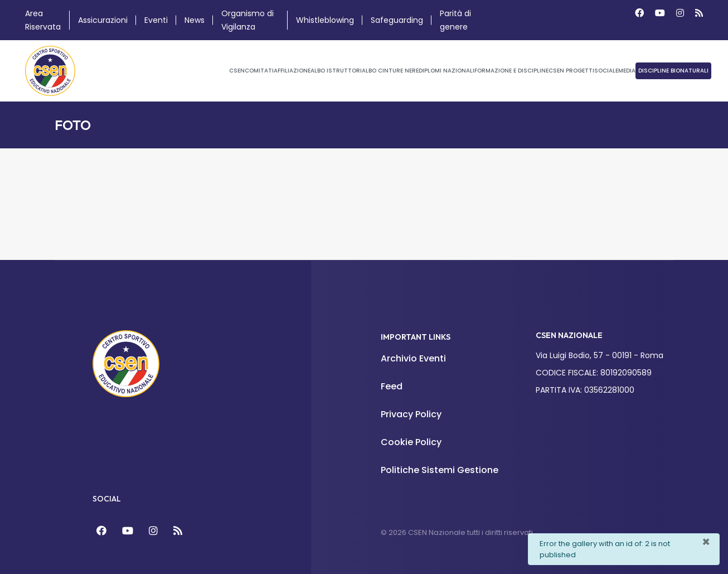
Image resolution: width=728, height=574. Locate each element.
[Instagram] (680, 13)
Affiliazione (292, 71)
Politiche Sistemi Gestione (440, 470)
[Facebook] (639, 13)
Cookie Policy (411, 442)
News (195, 20)
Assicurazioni (103, 20)
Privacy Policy (411, 414)
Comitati (259, 71)
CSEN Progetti (571, 71)
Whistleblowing (325, 20)
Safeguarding (397, 20)
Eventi (156, 20)
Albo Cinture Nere (390, 71)
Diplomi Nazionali (446, 71)
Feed (392, 386)
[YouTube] (128, 531)
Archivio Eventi (413, 358)
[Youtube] (660, 13)
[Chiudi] (706, 542)
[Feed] (178, 531)
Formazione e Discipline (511, 71)
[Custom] (699, 13)
